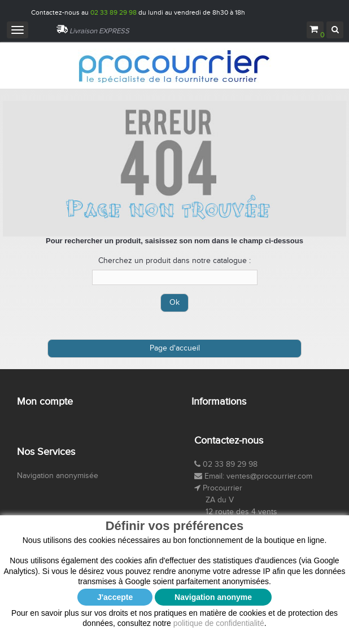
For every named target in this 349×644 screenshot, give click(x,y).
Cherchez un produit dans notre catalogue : (174, 261)
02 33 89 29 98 (114, 12)
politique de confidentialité (219, 623)
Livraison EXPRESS (99, 31)
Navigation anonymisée (58, 476)
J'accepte (115, 597)
